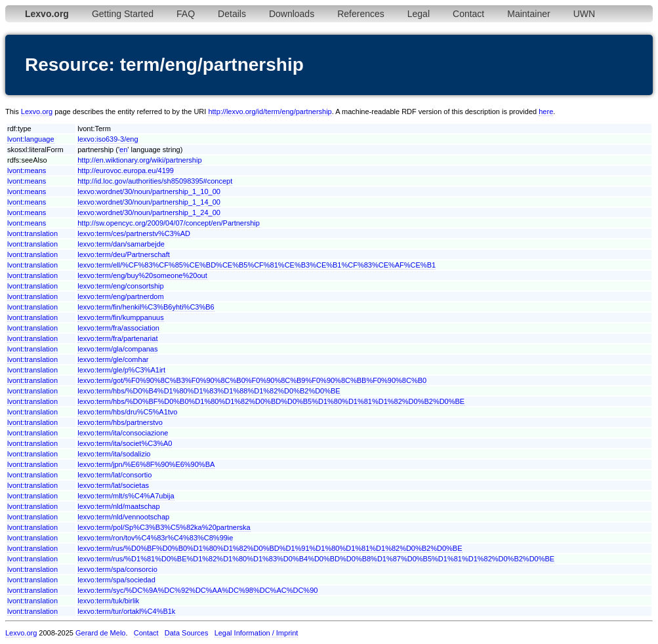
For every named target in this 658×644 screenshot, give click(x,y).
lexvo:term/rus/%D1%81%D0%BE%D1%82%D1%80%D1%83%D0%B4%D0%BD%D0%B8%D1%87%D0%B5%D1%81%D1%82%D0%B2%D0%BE (316, 559)
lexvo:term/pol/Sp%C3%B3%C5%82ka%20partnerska (164, 527)
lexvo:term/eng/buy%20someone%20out (142, 275)
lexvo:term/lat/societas (113, 485)
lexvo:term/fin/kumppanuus (120, 317)
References (361, 14)
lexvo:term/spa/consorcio (117, 569)
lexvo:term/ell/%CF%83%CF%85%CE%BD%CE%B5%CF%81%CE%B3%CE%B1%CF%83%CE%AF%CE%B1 (257, 265)
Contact (468, 14)
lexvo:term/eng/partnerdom (120, 296)
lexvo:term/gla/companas (117, 349)
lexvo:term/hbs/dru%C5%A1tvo (127, 412)
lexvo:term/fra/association (118, 328)
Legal (419, 14)
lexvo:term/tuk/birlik (108, 601)
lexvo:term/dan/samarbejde (121, 244)
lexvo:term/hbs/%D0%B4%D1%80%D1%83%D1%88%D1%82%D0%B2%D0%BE (209, 391)
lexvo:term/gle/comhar (113, 359)
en (123, 150)
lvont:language (31, 139)
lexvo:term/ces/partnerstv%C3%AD (134, 233)
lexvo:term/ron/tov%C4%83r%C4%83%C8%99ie (155, 538)
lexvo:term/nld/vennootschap (123, 517)
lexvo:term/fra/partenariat (117, 338)
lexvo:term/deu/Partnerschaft (124, 254)
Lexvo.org (37, 111)
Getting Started (123, 14)
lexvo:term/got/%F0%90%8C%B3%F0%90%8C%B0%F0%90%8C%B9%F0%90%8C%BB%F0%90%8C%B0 (252, 380)
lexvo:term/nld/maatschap (118, 506)
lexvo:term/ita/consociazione (123, 433)
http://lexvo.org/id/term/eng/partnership (270, 111)
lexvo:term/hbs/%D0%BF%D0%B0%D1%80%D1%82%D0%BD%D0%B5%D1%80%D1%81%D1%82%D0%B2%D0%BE (271, 401)
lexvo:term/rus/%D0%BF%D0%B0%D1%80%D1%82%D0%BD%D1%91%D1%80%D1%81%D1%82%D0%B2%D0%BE (270, 548)
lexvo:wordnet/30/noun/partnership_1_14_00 (149, 202)
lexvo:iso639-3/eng (108, 139)
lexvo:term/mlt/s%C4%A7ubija (126, 496)
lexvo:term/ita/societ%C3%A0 (125, 443)
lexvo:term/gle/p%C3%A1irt (121, 370)
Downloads (292, 14)
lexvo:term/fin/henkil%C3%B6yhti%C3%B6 (146, 307)
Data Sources (187, 633)
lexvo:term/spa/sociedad (116, 580)
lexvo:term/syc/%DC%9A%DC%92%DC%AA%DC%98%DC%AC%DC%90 (197, 590)
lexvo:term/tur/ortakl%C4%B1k (126, 611)
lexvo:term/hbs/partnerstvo (120, 422)
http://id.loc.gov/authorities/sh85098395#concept (155, 181)
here (546, 111)
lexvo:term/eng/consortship (120, 286)
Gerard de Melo (100, 633)
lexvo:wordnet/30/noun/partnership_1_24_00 (149, 212)
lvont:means (27, 171)
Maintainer (528, 14)
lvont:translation (32, 233)
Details (232, 14)
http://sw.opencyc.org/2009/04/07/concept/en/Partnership (169, 223)
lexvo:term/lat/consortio (114, 475)
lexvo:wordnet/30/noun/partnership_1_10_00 (149, 191)
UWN (584, 14)
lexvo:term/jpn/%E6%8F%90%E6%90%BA (146, 464)
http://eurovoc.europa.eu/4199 (126, 171)
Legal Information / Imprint (257, 633)
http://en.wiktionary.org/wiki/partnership (139, 160)
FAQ (186, 14)
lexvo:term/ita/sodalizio (114, 454)
